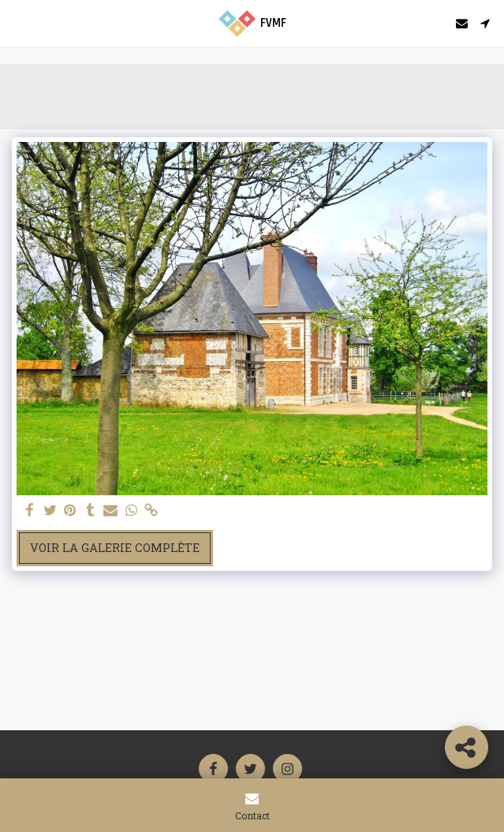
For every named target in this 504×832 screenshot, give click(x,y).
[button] (17, 23)
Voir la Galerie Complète (115, 548)
